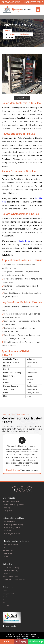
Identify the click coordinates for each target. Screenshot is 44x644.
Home (7, 31)
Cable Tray (7, 508)
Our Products (8, 597)
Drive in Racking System (11, 528)
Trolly (5, 548)
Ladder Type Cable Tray (11, 568)
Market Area (7, 606)
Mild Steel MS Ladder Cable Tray (14, 580)
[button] (22, 77)
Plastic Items (24, 241)
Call (7, 641)
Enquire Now (22, 98)
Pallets (5, 557)
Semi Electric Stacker (10, 545)
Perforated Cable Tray (10, 571)
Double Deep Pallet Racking (13, 525)
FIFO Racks (7, 531)
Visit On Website (9, 626)
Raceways (7, 574)
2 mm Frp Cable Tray (10, 577)
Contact (6, 600)
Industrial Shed (8, 551)
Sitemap (6, 603)
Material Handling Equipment (21, 34)
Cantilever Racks (9, 522)
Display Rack (8, 511)
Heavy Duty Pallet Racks (11, 534)
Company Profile (9, 594)
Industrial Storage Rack (11, 502)
